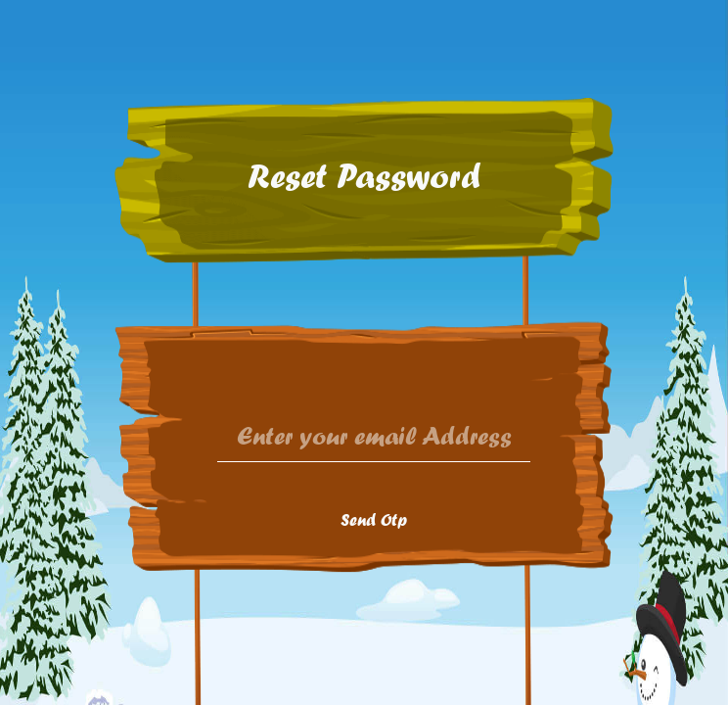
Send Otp (374, 520)
